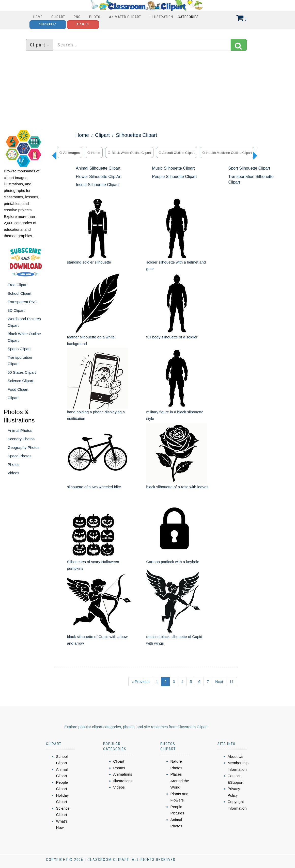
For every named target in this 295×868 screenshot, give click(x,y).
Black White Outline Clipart (129, 153)
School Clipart (19, 293)
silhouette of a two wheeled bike (94, 487)
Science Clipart (20, 381)
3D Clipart (16, 310)
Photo (95, 17)
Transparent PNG (22, 302)
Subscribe (48, 24)
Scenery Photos (21, 439)
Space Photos (19, 456)
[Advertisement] (148, 90)
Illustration (161, 17)
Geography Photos (24, 447)
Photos (14, 464)
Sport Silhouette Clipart (249, 168)
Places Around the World (180, 781)
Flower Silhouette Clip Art (99, 177)
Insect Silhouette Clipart (97, 185)
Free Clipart (18, 285)
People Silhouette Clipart (174, 177)
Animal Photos (20, 430)
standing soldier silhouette (89, 262)
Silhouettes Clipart (136, 135)
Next (219, 682)
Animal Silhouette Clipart (98, 168)
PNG (77, 17)
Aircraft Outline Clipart (177, 153)
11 (232, 682)
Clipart (58, 17)
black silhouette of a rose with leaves (177, 487)
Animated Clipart (125, 17)
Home (38, 17)
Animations (123, 774)
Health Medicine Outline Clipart (227, 153)
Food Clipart (18, 389)
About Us (236, 756)
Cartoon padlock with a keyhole (173, 562)
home (94, 153)
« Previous (141, 682)
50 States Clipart (22, 372)
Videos (13, 473)
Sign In (83, 24)
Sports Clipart (19, 349)
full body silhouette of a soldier (172, 337)
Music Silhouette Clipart (173, 168)
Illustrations (123, 781)
